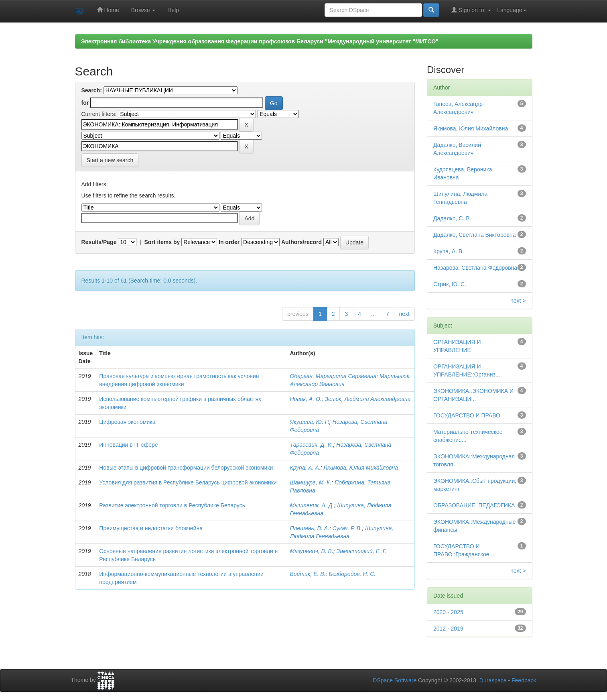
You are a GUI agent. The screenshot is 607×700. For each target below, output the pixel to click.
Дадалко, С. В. (452, 218)
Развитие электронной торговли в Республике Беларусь (172, 505)
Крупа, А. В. (449, 251)
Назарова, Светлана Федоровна (475, 268)
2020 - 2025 (448, 612)
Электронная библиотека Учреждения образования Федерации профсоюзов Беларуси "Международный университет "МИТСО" (260, 41)
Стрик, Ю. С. (450, 284)
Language (512, 10)
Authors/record (301, 242)
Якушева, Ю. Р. (309, 422)
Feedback (524, 680)
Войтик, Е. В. (308, 574)
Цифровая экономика (127, 422)
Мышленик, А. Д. (312, 505)
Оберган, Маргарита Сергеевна (333, 376)
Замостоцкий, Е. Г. (362, 551)
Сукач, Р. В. (347, 528)
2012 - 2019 (448, 629)
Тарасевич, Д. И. (311, 445)
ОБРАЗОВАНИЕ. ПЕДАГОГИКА (474, 505)
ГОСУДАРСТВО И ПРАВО (467, 415)
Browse (143, 10)
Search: (92, 90)
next (404, 314)
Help (173, 10)
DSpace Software (395, 680)
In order (229, 242)
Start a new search (110, 160)
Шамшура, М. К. (311, 482)
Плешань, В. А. (309, 528)
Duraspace (493, 680)
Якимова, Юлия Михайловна (361, 468)
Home (108, 10)
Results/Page (99, 242)
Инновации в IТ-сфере (128, 445)
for (85, 103)
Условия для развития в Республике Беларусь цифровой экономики (188, 482)
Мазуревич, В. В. (311, 551)
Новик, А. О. (306, 399)
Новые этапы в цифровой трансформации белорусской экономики (186, 468)
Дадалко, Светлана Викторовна (474, 235)
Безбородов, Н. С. (352, 574)
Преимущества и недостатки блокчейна (151, 528)
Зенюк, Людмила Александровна (368, 399)
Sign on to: (471, 10)
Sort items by (162, 242)
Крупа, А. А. (305, 468)
